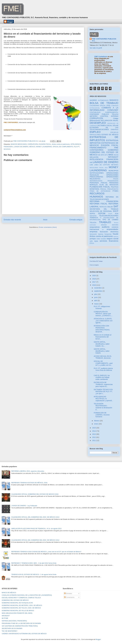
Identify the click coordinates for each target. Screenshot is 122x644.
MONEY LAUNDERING (44, 147)
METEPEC (115, 165)
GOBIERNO (113, 150)
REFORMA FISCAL (99, 204)
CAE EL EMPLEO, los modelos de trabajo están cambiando (102, 377)
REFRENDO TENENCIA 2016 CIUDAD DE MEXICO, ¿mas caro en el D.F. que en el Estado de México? (46, 552)
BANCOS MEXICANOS (19, 144)
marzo (97, 304)
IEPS (103, 155)
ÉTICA (92, 243)
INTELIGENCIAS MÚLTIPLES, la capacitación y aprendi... (103, 399)
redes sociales (101, 239)
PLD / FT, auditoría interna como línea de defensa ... (103, 370)
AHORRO (93, 100)
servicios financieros (109, 241)
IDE (99, 155)
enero (96, 424)
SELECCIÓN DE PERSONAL (101, 211)
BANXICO (114, 100)
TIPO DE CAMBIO (110, 220)
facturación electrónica (109, 232)
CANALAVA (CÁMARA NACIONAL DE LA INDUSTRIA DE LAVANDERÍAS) (27, 595)
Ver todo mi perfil (96, 48)
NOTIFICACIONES (97, 173)
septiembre (98, 291)
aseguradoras (95, 227)
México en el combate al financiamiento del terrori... (103, 337)
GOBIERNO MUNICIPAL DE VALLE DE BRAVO (18, 611)
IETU (106, 155)
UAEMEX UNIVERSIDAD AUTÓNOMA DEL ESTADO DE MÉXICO (24, 634)
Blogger (98, 639)
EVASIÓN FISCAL (45, 144)
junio (96, 297)
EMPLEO (95, 132)
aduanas (104, 225)
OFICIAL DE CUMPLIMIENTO (63, 147)
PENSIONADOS (113, 181)
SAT (116, 206)
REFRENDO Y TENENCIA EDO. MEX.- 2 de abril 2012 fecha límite (34, 563)
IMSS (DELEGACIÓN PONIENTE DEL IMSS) (17, 613)
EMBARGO (115, 130)
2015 (94, 428)
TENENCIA (94, 218)
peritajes (93, 239)
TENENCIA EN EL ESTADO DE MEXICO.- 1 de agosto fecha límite (34, 575)
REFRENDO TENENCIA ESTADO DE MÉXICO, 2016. (30, 483)
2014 (94, 431)
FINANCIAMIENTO (98, 148)
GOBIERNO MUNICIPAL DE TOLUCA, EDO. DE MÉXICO (21, 608)
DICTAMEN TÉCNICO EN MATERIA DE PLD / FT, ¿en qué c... (103, 391)
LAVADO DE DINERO (21, 147)
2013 (94, 434)
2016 (94, 285)
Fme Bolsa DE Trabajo (96, 261)
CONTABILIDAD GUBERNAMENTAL (104, 112)
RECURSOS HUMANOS (97, 195)
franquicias (108, 234)
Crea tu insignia (94, 265)
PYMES (115, 191)
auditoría (106, 227)
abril (96, 301)
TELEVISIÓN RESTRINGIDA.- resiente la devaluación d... (103, 407)
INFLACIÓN (94, 157)
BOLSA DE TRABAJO (104, 103)
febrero (97, 421)
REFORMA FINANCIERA (104, 201)
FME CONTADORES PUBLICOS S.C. (104, 40)
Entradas (68, 593)
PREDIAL (103, 189)
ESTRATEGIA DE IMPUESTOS (104, 139)
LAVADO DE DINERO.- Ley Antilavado (24, 506)
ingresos (116, 236)
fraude (115, 234)
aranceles (115, 225)
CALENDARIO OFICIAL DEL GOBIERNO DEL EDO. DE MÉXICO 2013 (35, 517)
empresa (93, 232)
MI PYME (5, 618)
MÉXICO (32, 147)
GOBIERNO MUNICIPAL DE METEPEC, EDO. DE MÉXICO (22, 605)
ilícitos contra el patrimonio (61, 144)
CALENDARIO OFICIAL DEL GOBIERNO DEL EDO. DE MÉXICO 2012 (35, 540)
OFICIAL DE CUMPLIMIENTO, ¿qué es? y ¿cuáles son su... (103, 363)
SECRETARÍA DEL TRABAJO (104, 209)
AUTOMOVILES (103, 100)
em (103, 229)
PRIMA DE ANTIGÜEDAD (100, 191)
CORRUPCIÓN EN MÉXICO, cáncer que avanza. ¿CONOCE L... (103, 314)
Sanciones (93, 216)
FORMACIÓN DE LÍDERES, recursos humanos (102, 415)
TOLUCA (93, 222)
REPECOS (103, 207)
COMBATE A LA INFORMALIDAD (104, 109)
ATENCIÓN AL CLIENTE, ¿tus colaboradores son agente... (103, 321)
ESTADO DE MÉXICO (110, 135)
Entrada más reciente (12, 220)
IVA (91, 162)
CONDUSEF (113, 110)
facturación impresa (96, 234)
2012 (94, 437)
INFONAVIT (113, 157)
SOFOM (102, 213)
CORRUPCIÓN (33, 144)
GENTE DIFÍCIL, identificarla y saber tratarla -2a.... (102, 344)
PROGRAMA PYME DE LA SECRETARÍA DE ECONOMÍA (21, 623)
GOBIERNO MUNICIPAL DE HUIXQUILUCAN (17, 603)
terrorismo (7, 149)
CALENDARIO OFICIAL (98, 106)
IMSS (111, 155)
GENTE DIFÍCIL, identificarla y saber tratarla (102, 351)
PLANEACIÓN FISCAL (100, 187)
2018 (94, 279)
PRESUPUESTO (113, 189)
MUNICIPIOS (113, 171)
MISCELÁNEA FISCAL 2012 (99, 168)
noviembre (98, 288)
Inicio (45, 220)
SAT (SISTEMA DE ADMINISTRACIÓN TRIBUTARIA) (20, 626)
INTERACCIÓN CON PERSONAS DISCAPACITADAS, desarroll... (102, 329)
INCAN (116, 155)
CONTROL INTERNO (109, 116)
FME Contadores (101, 57)
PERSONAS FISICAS (98, 183)
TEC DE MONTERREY (10, 631)
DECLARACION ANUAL (109, 120)
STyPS (110, 214)
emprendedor (112, 229)
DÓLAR (115, 125)
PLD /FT (77, 147)
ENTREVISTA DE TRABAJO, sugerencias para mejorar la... (103, 384)
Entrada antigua (76, 220)
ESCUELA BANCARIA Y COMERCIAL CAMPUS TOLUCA (21, 598)
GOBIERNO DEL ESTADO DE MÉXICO (15, 600)
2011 (94, 440)
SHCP (116, 211)
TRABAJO (105, 222)
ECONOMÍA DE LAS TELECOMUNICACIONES (104, 128)
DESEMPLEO (98, 123)
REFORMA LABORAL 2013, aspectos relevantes (28, 471)
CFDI (108, 105)
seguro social (112, 239)
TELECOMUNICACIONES (109, 216)
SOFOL (92, 214)
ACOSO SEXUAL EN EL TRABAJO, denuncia (103, 357)
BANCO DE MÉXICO (9, 593)
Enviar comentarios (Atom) (48, 227)
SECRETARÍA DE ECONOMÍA (12, 628)
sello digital (94, 241)
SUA (117, 214)
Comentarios (69, 597)
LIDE (91, 165)
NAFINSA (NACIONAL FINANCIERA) (14, 621)
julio (96, 294)
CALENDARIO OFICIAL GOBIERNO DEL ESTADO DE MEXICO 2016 (35, 494)
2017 (94, 282)
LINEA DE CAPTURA (102, 165)
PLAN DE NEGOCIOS (109, 185)
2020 (94, 276)
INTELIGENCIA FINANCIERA (104, 159)
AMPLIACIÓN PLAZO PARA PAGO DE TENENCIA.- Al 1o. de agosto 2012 (36, 529)
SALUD (110, 207)
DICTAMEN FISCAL (105, 125)
